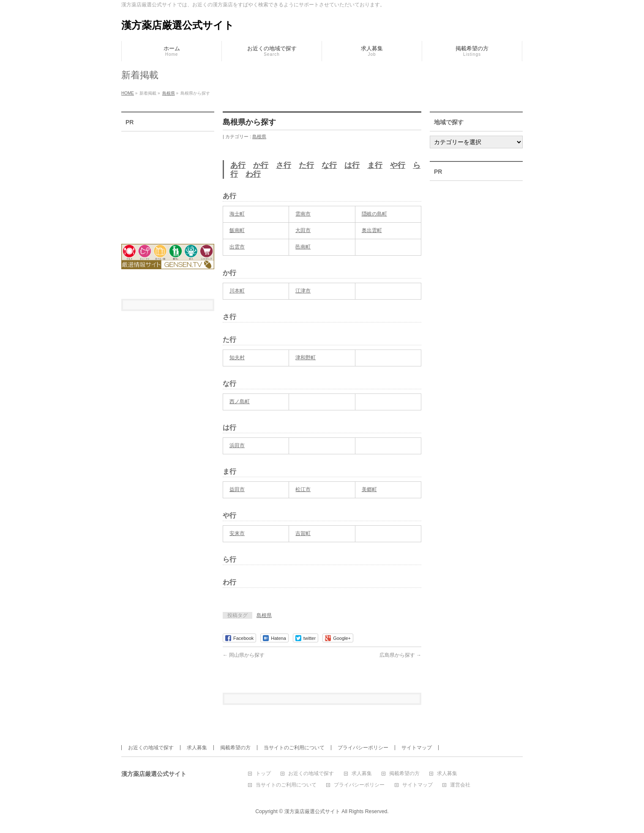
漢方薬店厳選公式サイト (178, 25)
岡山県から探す (244, 655)
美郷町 (369, 489)
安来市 (237, 533)
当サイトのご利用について (294, 748)
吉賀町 (303, 533)
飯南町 (237, 230)
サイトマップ (417, 748)
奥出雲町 (372, 230)
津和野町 (306, 358)
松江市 (303, 489)
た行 (306, 165)
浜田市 (237, 445)
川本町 (237, 291)
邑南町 (303, 247)
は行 (352, 165)
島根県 (259, 137)
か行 (261, 165)
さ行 (284, 165)
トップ (263, 774)
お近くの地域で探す (151, 748)
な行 (329, 165)
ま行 (375, 165)
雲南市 (303, 214)
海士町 (237, 214)
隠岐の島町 (374, 214)
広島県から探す (400, 655)
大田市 (303, 230)
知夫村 (237, 358)
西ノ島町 (240, 401)
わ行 (253, 174)
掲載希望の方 (235, 748)
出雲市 (237, 247)
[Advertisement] (168, 182)
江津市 (303, 291)
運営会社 (460, 785)
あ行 (238, 165)
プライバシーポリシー (363, 748)
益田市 (237, 489)
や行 (398, 165)
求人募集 (197, 748)
